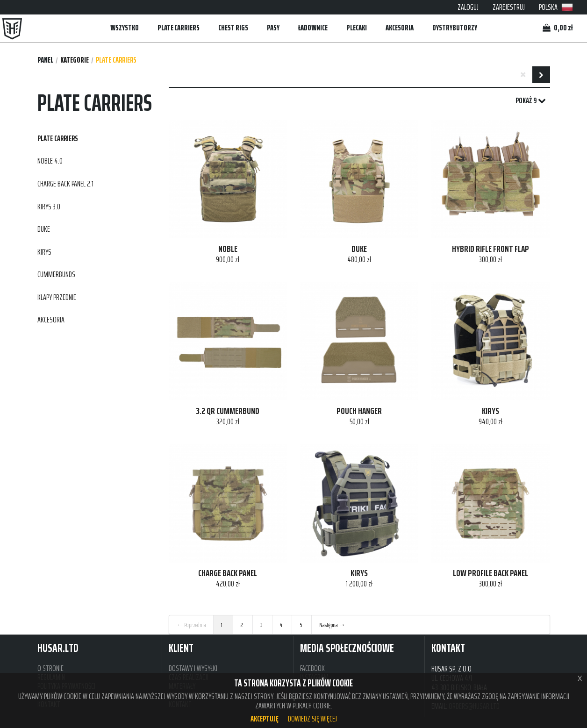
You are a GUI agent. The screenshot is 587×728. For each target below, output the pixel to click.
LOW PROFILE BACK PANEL (490, 573)
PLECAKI (357, 28)
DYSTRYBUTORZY (455, 28)
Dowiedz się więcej (312, 719)
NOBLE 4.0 (50, 161)
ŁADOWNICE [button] (313, 28)
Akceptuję (265, 719)
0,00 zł (558, 28)
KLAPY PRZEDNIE (57, 297)
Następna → (332, 625)
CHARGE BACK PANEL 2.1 (65, 184)
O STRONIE (50, 668)
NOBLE (228, 249)
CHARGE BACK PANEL (228, 573)
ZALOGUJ (468, 7)
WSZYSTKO (125, 28)
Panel (45, 60)
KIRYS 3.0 (49, 207)
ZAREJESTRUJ (509, 7)
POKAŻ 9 (531, 101)
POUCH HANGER (359, 411)
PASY (273, 28)
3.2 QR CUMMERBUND (228, 411)
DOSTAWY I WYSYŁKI (193, 668)
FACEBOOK (312, 668)
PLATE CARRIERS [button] (179, 28)
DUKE (44, 229)
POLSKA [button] (556, 7)
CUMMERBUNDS (56, 274)
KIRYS (44, 252)
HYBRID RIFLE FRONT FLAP (490, 249)
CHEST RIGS (233, 28)
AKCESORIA (400, 28)
